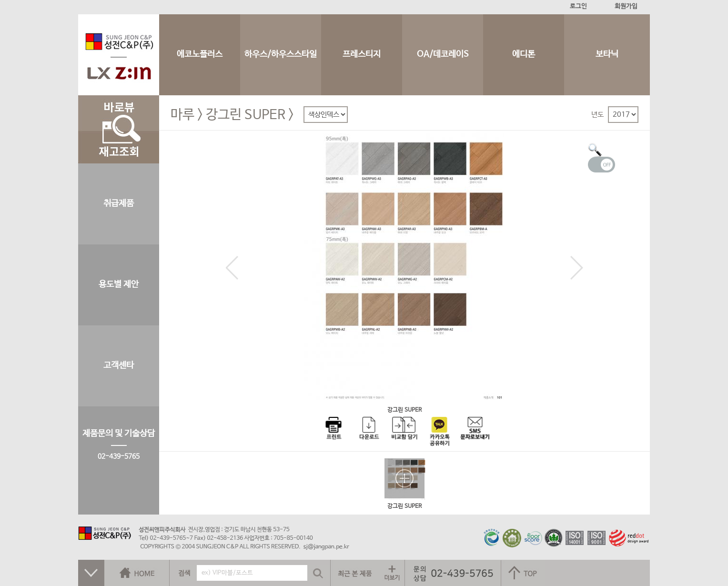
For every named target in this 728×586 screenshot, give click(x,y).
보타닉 (607, 55)
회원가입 (626, 6)
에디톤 (524, 55)
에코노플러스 (200, 55)
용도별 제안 (119, 284)
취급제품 (119, 203)
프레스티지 (362, 55)
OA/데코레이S (443, 55)
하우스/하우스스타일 (281, 55)
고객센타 (119, 365)
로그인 (578, 6)
